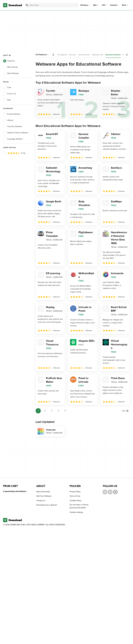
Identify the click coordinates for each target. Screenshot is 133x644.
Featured (9, 61)
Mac (95, 5)
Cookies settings (76, 512)
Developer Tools (98, 55)
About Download (43, 492)
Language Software (13, 139)
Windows (84, 5)
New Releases (11, 73)
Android (113, 5)
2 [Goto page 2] (45, 411)
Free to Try (10, 94)
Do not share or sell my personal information (79, 506)
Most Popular (10, 67)
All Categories (62, 55)
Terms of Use (75, 496)
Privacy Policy (75, 492)
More (125, 5)
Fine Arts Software (13, 127)
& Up (14, 153)
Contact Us (41, 501)
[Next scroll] (127, 55)
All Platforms (42, 55)
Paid (7, 100)
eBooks (8, 120)
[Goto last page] (125, 411)
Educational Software (113, 55)
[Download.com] (12, 5)
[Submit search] (27, 5)
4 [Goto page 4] (58, 411)
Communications (84, 55)
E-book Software (12, 114)
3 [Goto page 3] (52, 411)
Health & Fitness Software (16, 133)
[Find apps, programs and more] (52, 5)
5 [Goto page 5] (65, 411)
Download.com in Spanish (47, 505)
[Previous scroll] (53, 55)
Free (7, 87)
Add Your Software (44, 496)
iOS (103, 5)
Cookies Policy (75, 501)
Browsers (73, 55)
